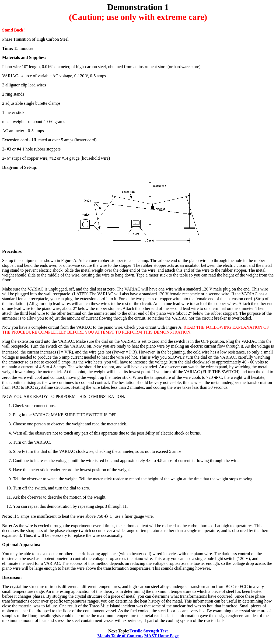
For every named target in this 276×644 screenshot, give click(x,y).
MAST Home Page (162, 636)
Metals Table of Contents (120, 636)
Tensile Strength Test (149, 631)
